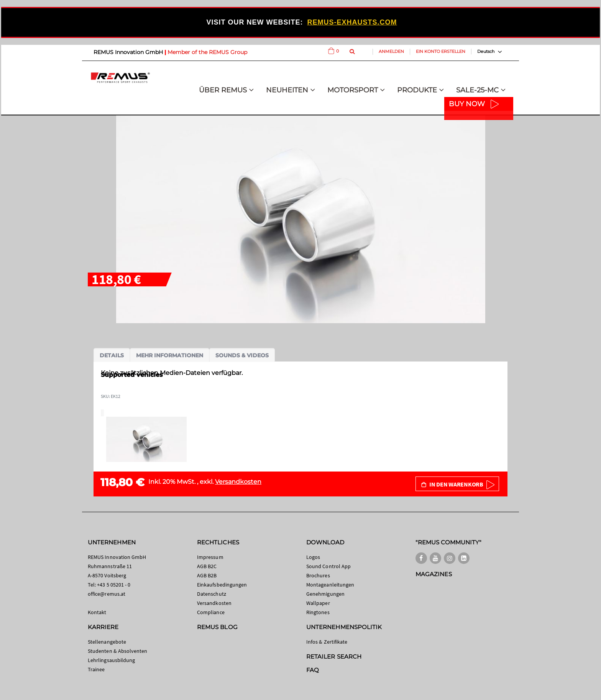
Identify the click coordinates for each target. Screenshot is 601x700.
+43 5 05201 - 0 (114, 585)
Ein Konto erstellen (441, 51)
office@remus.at (107, 594)
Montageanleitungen (330, 585)
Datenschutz (212, 594)
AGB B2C (207, 566)
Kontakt (97, 612)
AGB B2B (207, 575)
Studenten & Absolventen (118, 651)
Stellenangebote (107, 642)
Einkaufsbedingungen (222, 585)
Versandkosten (238, 482)
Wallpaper (318, 603)
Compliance (211, 612)
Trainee (96, 669)
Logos (313, 557)
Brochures (318, 575)
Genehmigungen (325, 594)
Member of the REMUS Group (207, 52)
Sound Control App (328, 566)
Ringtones (318, 612)
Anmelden (391, 51)
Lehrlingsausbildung (111, 660)
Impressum (210, 557)
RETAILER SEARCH (334, 656)
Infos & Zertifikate (327, 642)
